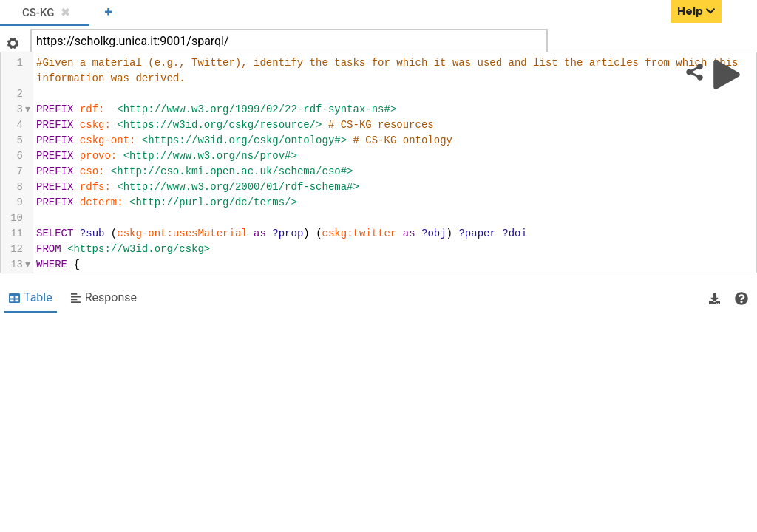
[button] (714, 299)
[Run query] (727, 75)
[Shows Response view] (103, 299)
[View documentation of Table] (741, 299)
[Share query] (695, 72)
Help (696, 11)
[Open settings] (11, 39)
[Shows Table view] (31, 299)
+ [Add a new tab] (108, 11)
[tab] (45, 13)
